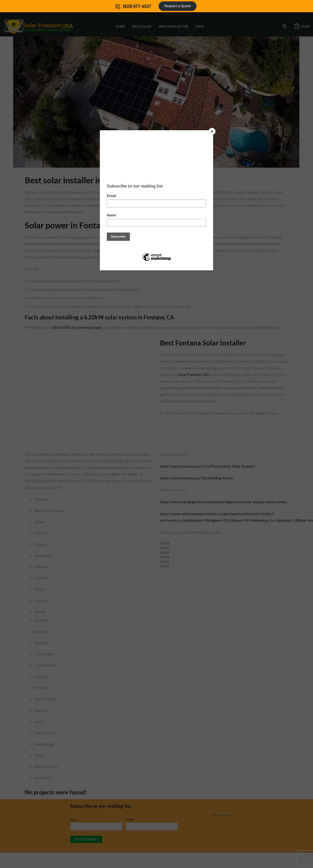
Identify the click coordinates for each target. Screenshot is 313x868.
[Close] (212, 131)
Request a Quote (178, 6)
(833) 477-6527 (137, 6)
